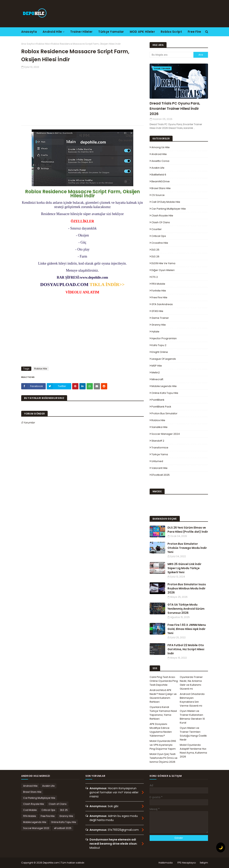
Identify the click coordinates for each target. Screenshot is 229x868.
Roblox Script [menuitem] (171, 32)
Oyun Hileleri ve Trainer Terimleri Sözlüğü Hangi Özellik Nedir (193, 734)
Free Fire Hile (159, 297)
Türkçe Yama (160, 454)
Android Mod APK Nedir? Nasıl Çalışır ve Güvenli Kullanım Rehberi (163, 696)
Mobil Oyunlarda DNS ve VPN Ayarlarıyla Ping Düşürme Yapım (163, 745)
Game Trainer (160, 318)
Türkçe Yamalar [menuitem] (111, 32)
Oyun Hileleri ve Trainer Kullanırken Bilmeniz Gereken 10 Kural (192, 717)
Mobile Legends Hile (164, 386)
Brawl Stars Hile (161, 188)
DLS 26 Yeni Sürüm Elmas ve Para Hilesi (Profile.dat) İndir (188, 530)
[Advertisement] (82, 96)
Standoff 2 (158, 441)
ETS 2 (155, 277)
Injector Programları (164, 338)
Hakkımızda (166, 863)
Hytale (155, 332)
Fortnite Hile (159, 291)
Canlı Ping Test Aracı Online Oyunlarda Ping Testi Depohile (164, 681)
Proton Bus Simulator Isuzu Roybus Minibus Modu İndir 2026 (187, 588)
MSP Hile (157, 366)
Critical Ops (159, 236)
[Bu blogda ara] (172, 55)
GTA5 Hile (157, 311)
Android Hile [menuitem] (52, 32)
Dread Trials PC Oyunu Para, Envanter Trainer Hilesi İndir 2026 (175, 108)
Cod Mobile (30, 810)
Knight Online (160, 352)
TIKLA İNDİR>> (107, 284)
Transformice (160, 448)
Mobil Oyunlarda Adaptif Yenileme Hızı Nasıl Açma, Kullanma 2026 (193, 751)
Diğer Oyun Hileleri (163, 270)
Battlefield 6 (159, 175)
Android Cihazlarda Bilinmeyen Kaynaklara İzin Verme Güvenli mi (192, 700)
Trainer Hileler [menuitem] (81, 32)
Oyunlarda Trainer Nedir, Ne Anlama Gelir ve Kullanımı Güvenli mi (191, 683)
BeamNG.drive (161, 181)
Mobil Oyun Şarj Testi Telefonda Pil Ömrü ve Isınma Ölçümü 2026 (164, 758)
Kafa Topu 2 (159, 345)
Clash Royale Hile (162, 216)
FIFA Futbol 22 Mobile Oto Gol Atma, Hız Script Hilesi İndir (186, 649)
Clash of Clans (161, 222)
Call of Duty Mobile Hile (166, 202)
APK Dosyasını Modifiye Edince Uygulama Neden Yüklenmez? (161, 730)
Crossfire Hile (160, 243)
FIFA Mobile (158, 284)
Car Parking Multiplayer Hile (169, 209)
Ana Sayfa (28, 44)
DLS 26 (155, 256)
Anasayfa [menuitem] (29, 32)
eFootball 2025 (161, 475)
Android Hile (159, 154)
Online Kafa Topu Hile (165, 393)
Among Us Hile (161, 147)
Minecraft (157, 379)
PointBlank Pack (161, 407)
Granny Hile (159, 325)
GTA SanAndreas (162, 304)
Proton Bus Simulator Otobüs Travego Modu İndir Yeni (187, 548)
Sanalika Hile (159, 427)
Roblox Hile (43, 44)
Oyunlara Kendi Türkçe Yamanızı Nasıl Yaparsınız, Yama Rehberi (163, 713)
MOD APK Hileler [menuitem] (142, 32)
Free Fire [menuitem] (194, 32)
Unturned (157, 461)
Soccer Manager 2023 (36, 828)
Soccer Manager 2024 (166, 434)
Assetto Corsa (160, 161)
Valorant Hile (159, 468)
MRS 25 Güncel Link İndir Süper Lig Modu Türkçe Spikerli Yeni (184, 568)
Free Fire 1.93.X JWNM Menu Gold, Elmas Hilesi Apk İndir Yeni (187, 629)
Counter (157, 229)
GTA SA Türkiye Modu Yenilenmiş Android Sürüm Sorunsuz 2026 (186, 609)
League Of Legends (164, 359)
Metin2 (156, 372)
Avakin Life (158, 168)
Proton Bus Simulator (164, 413)
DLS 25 (155, 250)
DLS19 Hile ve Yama (163, 263)
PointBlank (158, 400)
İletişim (204, 863)
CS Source (158, 195)
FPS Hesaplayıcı (187, 863)
